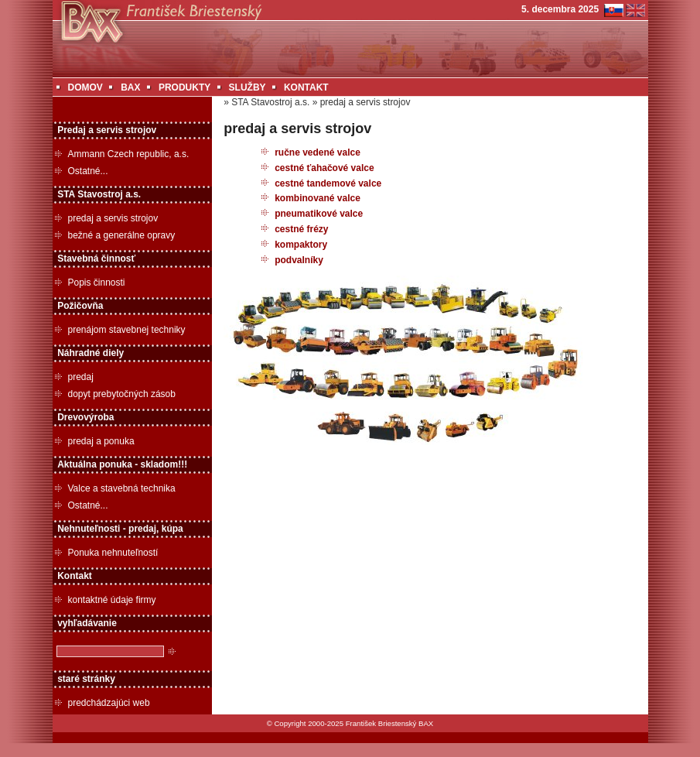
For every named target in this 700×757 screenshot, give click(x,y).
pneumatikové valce (319, 214)
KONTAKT (306, 87)
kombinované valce (318, 198)
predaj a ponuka (101, 441)
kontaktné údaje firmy (112, 600)
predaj (81, 377)
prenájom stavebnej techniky (127, 330)
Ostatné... (88, 171)
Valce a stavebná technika (122, 488)
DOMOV (85, 87)
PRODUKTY (184, 87)
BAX (130, 87)
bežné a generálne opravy (122, 235)
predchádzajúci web (109, 703)
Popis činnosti (97, 283)
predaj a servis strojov (113, 218)
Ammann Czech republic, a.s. (129, 154)
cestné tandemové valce (328, 183)
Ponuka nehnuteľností (113, 553)
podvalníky (299, 260)
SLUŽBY (248, 87)
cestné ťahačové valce (324, 168)
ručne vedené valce (318, 152)
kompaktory (301, 245)
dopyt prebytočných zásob (122, 394)
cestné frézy (301, 229)
